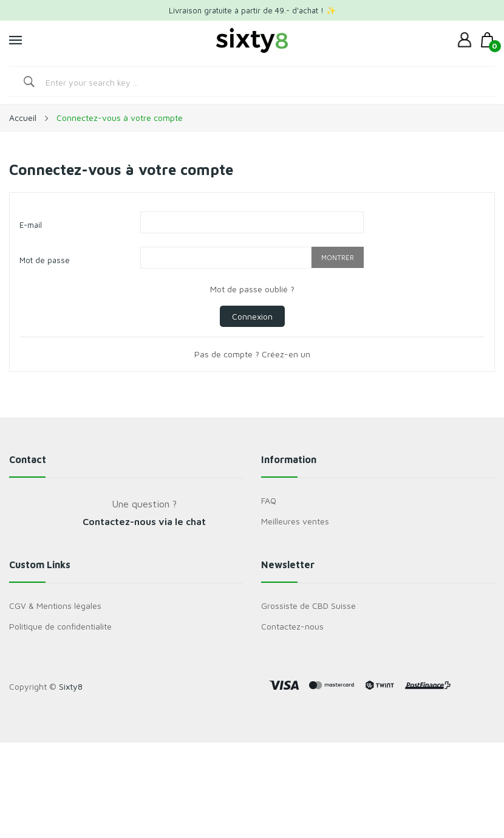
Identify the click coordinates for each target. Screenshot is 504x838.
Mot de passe (45, 260)
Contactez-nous (292, 626)
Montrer (338, 257)
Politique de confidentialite (60, 626)
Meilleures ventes (295, 521)
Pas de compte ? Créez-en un (252, 354)
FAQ (269, 500)
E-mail (31, 225)
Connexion (252, 316)
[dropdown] (468, 41)
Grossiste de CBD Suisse (308, 606)
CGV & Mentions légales (55, 606)
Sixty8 (71, 686)
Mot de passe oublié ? (252, 289)
